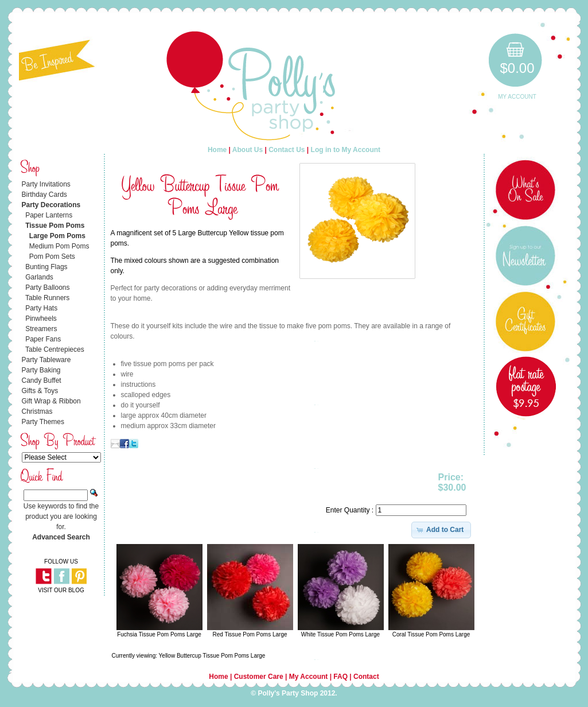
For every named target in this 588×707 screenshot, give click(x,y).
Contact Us (287, 150)
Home (217, 150)
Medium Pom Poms (59, 246)
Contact (366, 677)
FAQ (340, 677)
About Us (248, 150)
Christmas (37, 411)
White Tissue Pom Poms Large (340, 634)
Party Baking (41, 370)
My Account (517, 97)
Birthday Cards (44, 195)
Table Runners (47, 298)
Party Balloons (47, 288)
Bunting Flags (46, 267)
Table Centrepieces (55, 349)
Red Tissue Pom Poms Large (250, 634)
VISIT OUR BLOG (61, 590)
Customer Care (259, 677)
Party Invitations (46, 184)
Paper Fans (43, 339)
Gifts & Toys (40, 391)
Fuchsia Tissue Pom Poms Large (159, 634)
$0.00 (517, 68)
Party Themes (43, 422)
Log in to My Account (346, 150)
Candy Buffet (42, 380)
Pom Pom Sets (52, 257)
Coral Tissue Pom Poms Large (431, 634)
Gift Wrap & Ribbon (51, 401)
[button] (441, 530)
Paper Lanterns (49, 215)
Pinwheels (41, 318)
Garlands (39, 277)
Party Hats (41, 308)
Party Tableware (46, 360)
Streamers (41, 329)
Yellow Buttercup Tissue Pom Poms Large (212, 656)
